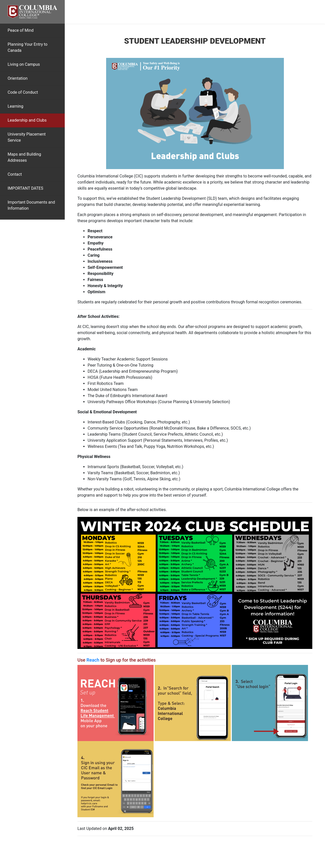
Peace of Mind (21, 30)
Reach (93, 660)
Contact (15, 174)
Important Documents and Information (31, 205)
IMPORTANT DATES (25, 188)
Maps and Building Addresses (24, 157)
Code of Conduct (23, 92)
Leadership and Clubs (27, 120)
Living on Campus (24, 64)
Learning (15, 106)
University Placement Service (27, 137)
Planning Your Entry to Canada (28, 47)
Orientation (18, 78)
